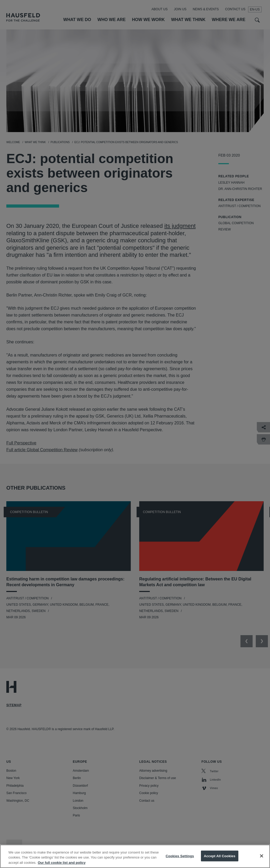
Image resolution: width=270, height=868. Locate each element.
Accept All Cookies (220, 860)
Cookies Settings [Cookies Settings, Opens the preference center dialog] (180, 860)
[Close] (262, 860)
